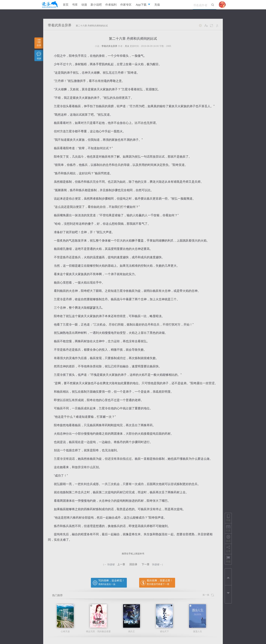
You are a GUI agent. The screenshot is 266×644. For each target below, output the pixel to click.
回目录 (133, 564)
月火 (127, 46)
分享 (228, 549)
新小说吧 (96, 5)
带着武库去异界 (60, 25)
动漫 (84, 5)
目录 (39, 43)
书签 (228, 518)
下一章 (146, 564)
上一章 (121, 564)
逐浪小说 (50, 5)
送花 (228, 539)
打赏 (228, 528)
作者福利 (111, 5)
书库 (75, 5)
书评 (39, 56)
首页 (66, 5)
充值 (157, 5)
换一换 (208, 595)
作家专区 (126, 5)
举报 (228, 559)
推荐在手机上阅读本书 (133, 554)
